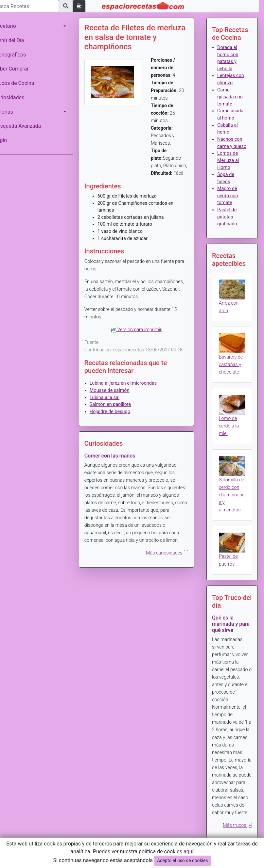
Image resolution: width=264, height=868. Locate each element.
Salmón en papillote (119, 419)
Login (10, 140)
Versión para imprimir (143, 337)
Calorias (13, 112)
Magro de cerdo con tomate (231, 203)
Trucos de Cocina (23, 83)
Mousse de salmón (119, 405)
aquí (189, 852)
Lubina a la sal (114, 413)
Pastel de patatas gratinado (230, 224)
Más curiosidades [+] (170, 576)
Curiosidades (18, 97)
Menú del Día (18, 40)
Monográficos (19, 55)
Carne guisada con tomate (233, 97)
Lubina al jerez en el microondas (132, 399)
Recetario (14, 26)
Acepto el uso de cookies (183, 860)
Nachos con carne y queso (233, 146)
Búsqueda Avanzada (27, 126)
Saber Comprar (21, 69)
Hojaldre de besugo (119, 427)
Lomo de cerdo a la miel (232, 434)
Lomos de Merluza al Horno (231, 168)
